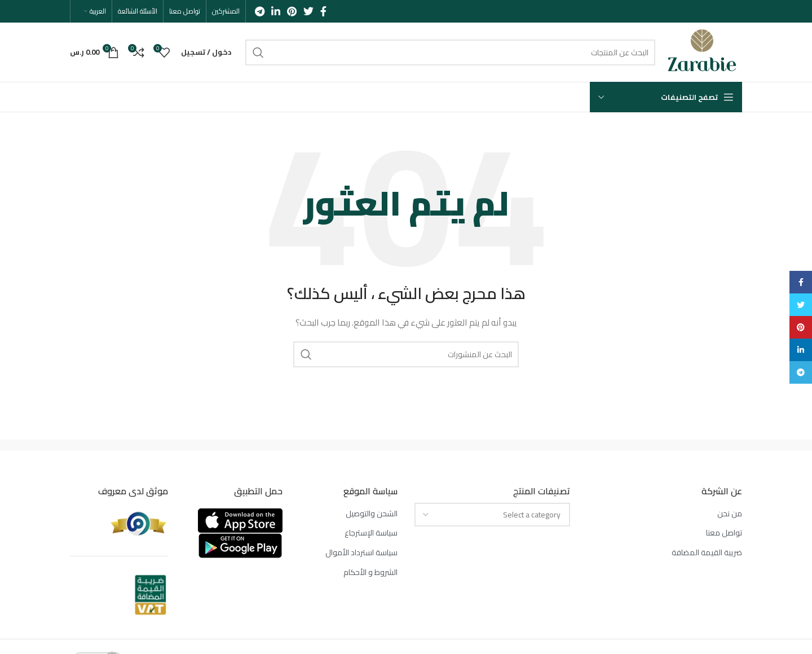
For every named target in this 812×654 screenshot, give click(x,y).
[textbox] (532, 515)
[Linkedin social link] (276, 11)
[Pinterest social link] (292, 11)
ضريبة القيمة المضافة (707, 553)
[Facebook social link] (323, 11)
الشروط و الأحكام (370, 573)
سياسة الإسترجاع (371, 533)
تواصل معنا (724, 533)
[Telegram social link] (260, 11)
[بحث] (450, 52)
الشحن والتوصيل (372, 514)
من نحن (730, 514)
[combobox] (492, 515)
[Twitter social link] (308, 11)
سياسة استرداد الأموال (361, 553)
